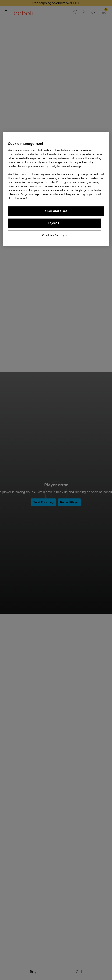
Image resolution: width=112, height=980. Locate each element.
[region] (56, 189)
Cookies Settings (55, 235)
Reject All (55, 223)
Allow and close (56, 211)
